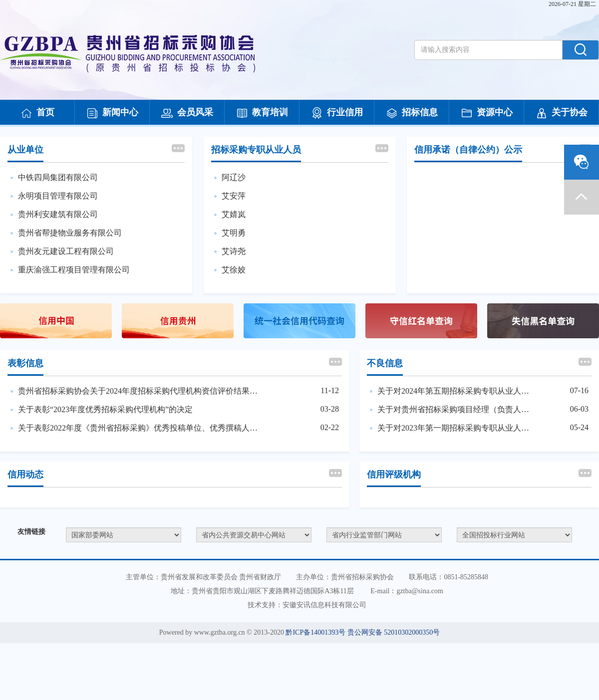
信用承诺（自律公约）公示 (468, 150)
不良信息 (385, 363)
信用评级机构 (394, 474)
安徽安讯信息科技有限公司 (324, 605)
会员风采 (187, 113)
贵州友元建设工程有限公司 (66, 251)
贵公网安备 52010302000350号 (394, 632)
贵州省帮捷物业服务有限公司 (70, 233)
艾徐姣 (234, 270)
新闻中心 (112, 113)
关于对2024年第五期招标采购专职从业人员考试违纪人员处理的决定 (457, 391)
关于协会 (562, 113)
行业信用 (337, 113)
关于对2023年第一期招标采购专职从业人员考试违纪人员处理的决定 (457, 428)
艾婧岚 (234, 214)
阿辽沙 (234, 177)
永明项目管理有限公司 (58, 196)
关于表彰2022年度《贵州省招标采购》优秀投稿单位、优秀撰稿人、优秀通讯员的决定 (139, 428)
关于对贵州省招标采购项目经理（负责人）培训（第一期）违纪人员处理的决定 (457, 409)
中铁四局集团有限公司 (58, 177)
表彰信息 (25, 363)
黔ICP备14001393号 (315, 632)
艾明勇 (234, 233)
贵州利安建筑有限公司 (58, 214)
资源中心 (487, 113)
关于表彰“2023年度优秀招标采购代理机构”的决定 (105, 409)
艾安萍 (234, 196)
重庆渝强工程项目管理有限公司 (74, 270)
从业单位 (25, 150)
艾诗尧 (234, 251)
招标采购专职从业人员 (256, 150)
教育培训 (262, 113)
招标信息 (412, 113)
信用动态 (25, 474)
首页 (37, 113)
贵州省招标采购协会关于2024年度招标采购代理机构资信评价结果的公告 (139, 391)
